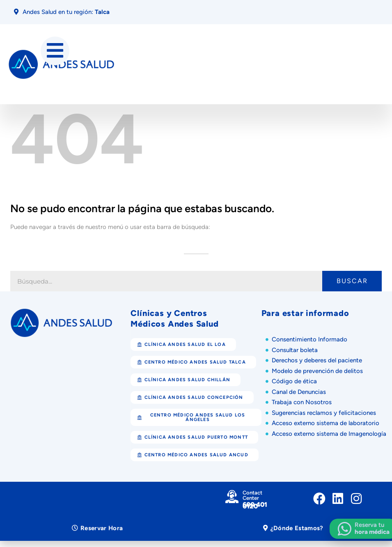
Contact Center (252, 496)
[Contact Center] (232, 497)
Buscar (352, 281)
